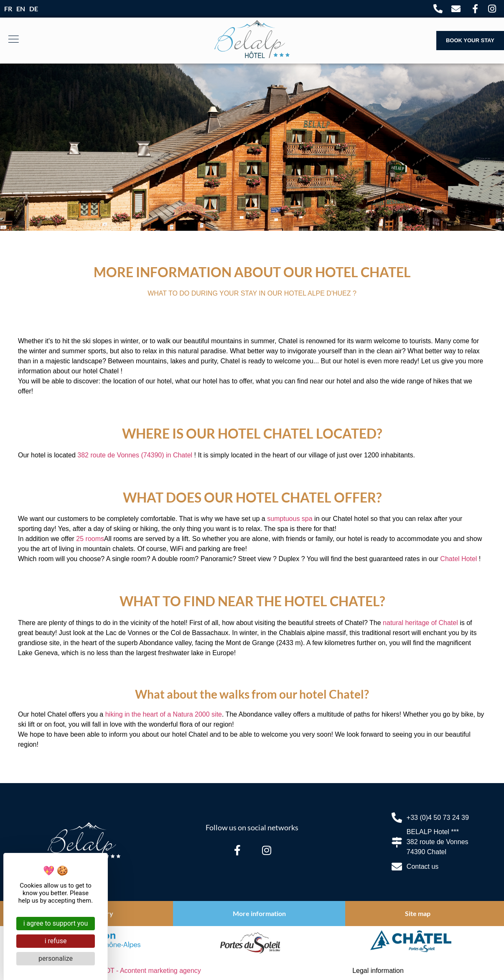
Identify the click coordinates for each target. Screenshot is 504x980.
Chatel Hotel (458, 559)
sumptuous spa (290, 519)
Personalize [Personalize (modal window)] (56, 958)
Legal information (378, 971)
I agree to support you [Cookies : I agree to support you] (56, 923)
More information (259, 913)
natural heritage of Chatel (420, 623)
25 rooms (90, 539)
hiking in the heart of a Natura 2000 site (164, 714)
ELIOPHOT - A (141, 971)
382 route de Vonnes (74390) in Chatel (135, 455)
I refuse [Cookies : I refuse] (56, 941)
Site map (418, 913)
